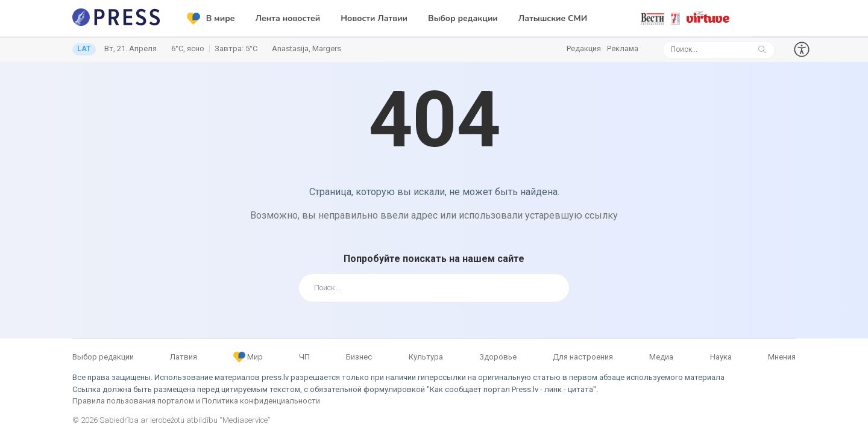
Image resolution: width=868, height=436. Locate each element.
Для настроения (583, 357)
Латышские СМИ (553, 18)
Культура (426, 357)
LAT (84, 49)
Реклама (623, 48)
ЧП (304, 357)
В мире (211, 19)
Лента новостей (288, 18)
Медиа (661, 357)
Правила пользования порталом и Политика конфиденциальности (196, 401)
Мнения (782, 357)
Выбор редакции (463, 18)
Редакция (584, 48)
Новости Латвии (374, 18)
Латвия (184, 357)
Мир (248, 357)
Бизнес (359, 357)
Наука (721, 357)
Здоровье (498, 357)
